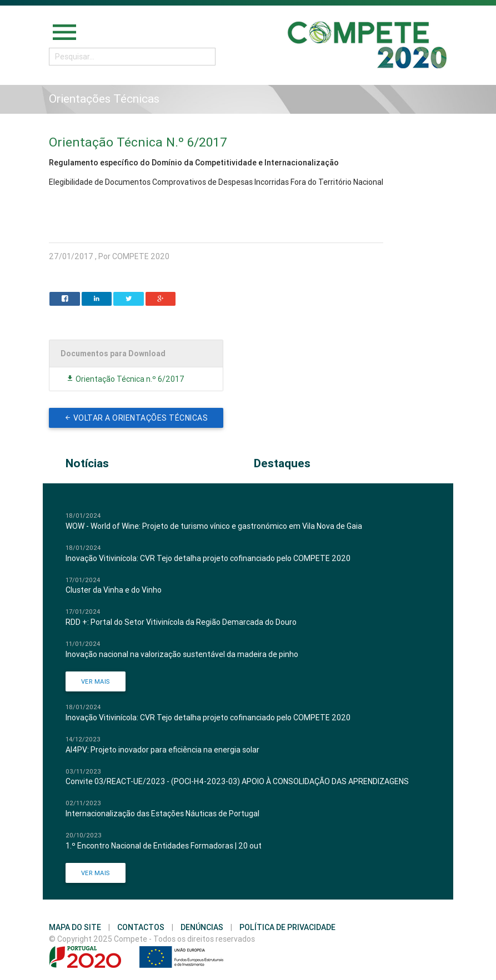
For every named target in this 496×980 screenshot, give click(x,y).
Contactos (141, 927)
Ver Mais (96, 681)
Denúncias (202, 927)
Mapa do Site (75, 927)
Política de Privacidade (287, 927)
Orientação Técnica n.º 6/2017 (125, 379)
